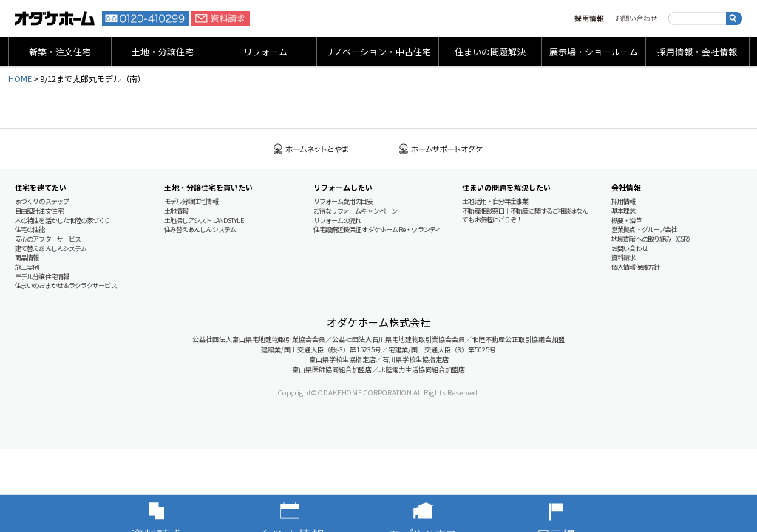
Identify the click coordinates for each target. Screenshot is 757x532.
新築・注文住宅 (60, 51)
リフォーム (265, 51)
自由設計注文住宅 (39, 211)
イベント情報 (312, 514)
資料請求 (220, 18)
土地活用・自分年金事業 (495, 201)
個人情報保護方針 (635, 267)
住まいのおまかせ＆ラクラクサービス (66, 286)
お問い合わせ (636, 18)
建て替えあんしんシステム (51, 249)
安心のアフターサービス (48, 239)
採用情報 (589, 18)
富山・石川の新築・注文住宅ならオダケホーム (55, 18)
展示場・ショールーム (594, 51)
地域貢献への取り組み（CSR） (652, 239)
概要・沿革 (627, 221)
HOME (20, 78)
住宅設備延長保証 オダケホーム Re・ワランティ (377, 229)
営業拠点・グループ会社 (644, 229)
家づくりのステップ (42, 201)
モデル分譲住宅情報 (42, 277)
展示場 (578, 514)
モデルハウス (445, 514)
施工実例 (27, 267)
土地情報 (176, 211)
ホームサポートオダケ (441, 149)
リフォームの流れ (337, 221)
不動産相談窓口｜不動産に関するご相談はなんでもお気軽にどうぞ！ (525, 215)
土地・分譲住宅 (163, 51)
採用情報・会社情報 (697, 51)
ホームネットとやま (311, 149)
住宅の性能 (30, 229)
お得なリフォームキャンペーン (355, 211)
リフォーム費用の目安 (343, 201)
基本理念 (623, 211)
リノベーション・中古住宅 (378, 51)
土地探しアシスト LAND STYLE (204, 221)
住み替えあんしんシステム (200, 229)
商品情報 (27, 258)
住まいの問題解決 (490, 51)
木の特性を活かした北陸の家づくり (63, 221)
